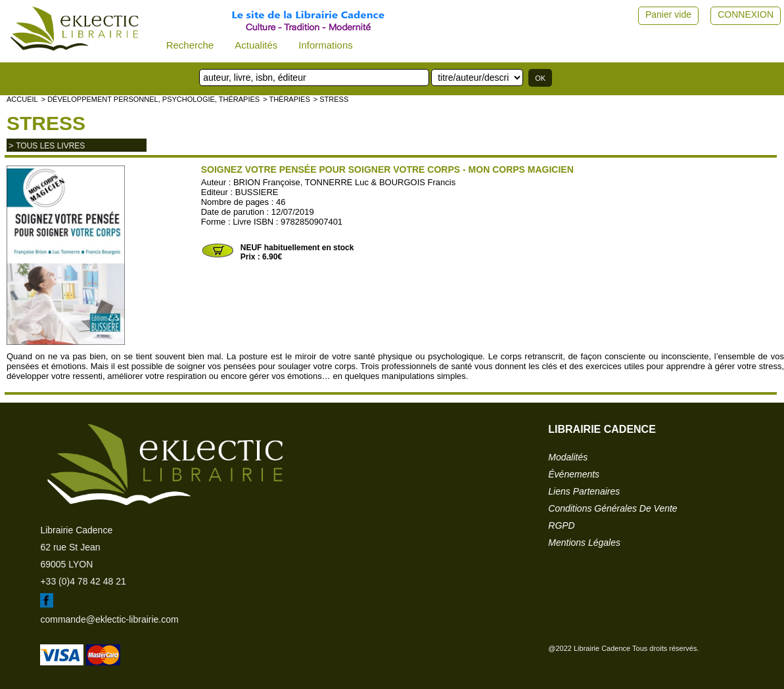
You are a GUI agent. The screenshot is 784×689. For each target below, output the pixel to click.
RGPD (561, 525)
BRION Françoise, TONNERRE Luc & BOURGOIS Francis (344, 182)
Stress (46, 123)
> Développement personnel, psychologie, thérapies (150, 99)
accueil (22, 99)
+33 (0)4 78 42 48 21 (83, 581)
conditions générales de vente (612, 508)
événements (574, 474)
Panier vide (668, 14)
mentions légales (584, 543)
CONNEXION (746, 14)
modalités (568, 457)
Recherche (190, 45)
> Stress (331, 99)
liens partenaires (584, 491)
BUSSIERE (257, 192)
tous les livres (50, 146)
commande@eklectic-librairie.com (109, 619)
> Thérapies (287, 99)
